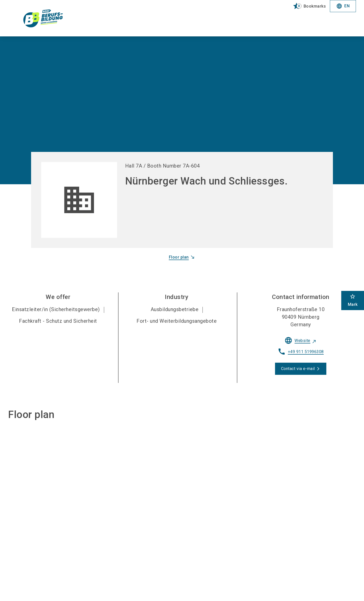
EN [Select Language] (343, 6)
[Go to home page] (49, 18)
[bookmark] (307, 6)
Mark (353, 300)
